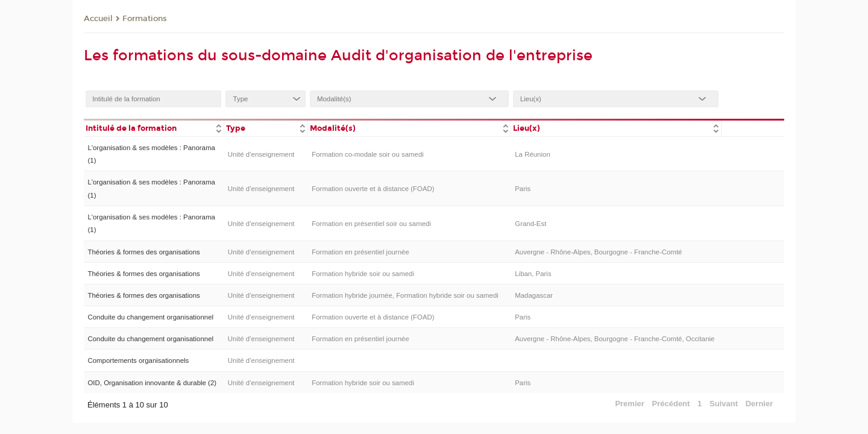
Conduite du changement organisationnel (150, 317)
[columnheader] (154, 127)
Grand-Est (530, 224)
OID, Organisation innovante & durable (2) (152, 383)
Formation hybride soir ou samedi (363, 274)
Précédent (671, 404)
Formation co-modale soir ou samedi (368, 154)
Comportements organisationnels (138, 360)
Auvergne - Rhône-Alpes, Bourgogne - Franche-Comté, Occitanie (615, 339)
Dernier (759, 404)
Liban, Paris (533, 274)
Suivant (724, 404)
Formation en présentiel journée (360, 252)
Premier (629, 404)
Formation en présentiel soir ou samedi (371, 224)
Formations (145, 19)
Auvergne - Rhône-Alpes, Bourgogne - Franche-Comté (598, 252)
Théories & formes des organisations (143, 252)
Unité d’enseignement (261, 154)
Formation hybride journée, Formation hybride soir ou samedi (405, 295)
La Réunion (533, 154)
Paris (523, 189)
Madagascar (534, 295)
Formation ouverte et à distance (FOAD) (373, 189)
